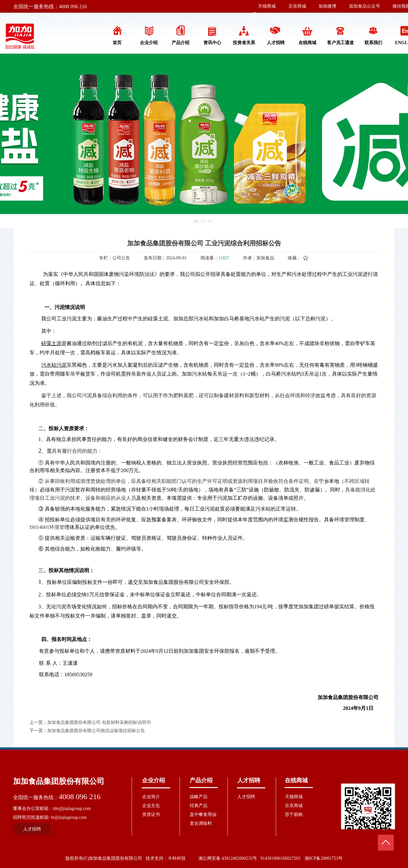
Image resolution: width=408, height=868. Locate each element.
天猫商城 (267, 6)
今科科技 (177, 858)
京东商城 (297, 6)
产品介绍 (201, 780)
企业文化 (151, 806)
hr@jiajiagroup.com (69, 817)
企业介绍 (154, 780)
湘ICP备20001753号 (324, 858)
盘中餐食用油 (203, 815)
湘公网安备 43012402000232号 (228, 858)
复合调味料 (201, 823)
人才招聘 (249, 780)
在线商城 (296, 780)
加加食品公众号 (365, 6)
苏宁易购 (294, 815)
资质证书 (151, 815)
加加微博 (327, 6)
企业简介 (151, 797)
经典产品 (199, 806)
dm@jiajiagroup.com (72, 808)
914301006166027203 (280, 858)
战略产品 (199, 797)
